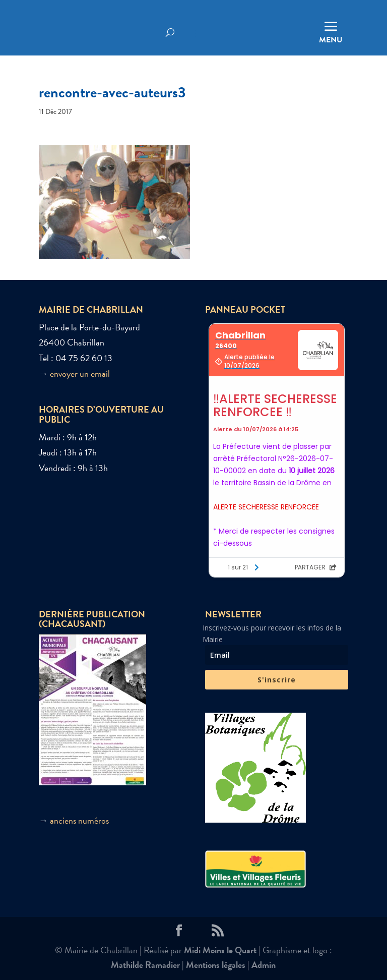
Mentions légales (216, 965)
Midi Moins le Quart (220, 950)
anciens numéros (79, 820)
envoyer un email (80, 373)
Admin (264, 965)
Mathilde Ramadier (145, 965)
